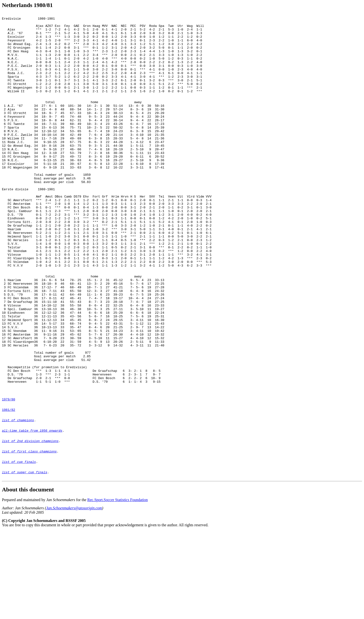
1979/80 (9, 476)
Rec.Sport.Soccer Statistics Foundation (118, 588)
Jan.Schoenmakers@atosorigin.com (74, 596)
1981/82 (9, 488)
